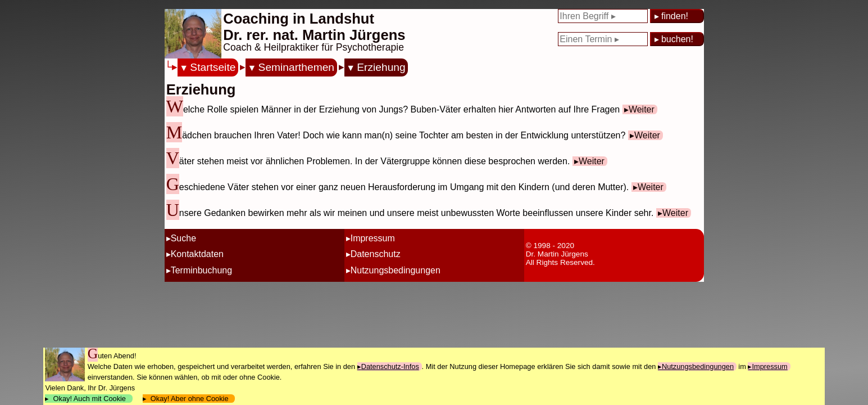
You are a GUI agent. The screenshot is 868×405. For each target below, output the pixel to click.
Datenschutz (376, 254)
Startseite (213, 67)
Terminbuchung (201, 270)
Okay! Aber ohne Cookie (190, 399)
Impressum (373, 238)
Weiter (642, 109)
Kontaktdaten (197, 254)
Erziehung (381, 67)
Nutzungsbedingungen (396, 270)
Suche (183, 238)
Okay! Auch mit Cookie (89, 399)
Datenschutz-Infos (390, 366)
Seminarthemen (296, 67)
